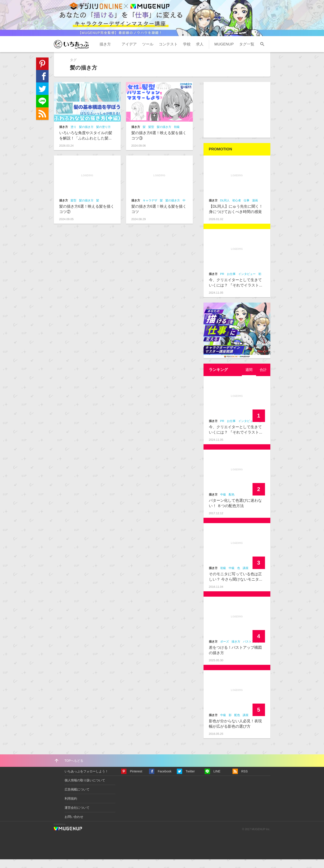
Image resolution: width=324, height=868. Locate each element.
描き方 (105, 53)
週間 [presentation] (248, 378)
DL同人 (225, 209)
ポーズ (225, 650)
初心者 (237, 209)
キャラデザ (150, 209)
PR (222, 283)
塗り (73, 136)
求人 (200, 53)
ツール (148, 53)
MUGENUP (224, 53)
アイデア (129, 53)
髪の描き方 (86, 136)
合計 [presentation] (263, 378)
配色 (232, 503)
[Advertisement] (237, 119)
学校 (187, 53)
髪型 (151, 136)
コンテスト (168, 53)
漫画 (255, 209)
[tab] (248, 379)
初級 (177, 136)
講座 (246, 577)
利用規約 (71, 807)
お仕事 (231, 283)
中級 (223, 503)
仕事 (247, 209)
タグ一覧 (247, 53)
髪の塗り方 (103, 136)
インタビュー (247, 283)
